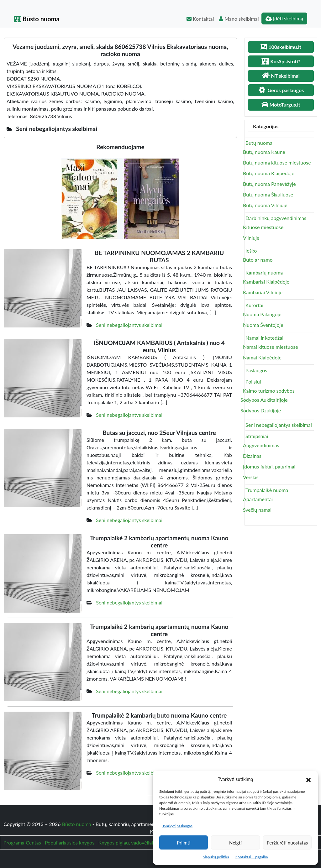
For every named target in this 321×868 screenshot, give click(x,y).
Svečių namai (257, 510)
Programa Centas (22, 842)
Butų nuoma (259, 143)
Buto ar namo (258, 260)
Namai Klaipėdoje (262, 357)
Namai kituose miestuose (271, 347)
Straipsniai (257, 436)
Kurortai (254, 305)
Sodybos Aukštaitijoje (264, 400)
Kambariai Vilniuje (263, 292)
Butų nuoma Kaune (264, 152)
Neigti (235, 843)
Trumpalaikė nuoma (267, 490)
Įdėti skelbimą (284, 18)
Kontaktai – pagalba (252, 857)
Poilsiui (253, 382)
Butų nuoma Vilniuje (265, 205)
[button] (308, 779)
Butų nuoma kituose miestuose (277, 162)
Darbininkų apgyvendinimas (276, 218)
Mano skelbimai (239, 19)
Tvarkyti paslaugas (177, 826)
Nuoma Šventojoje (263, 325)
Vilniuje (251, 238)
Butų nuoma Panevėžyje (269, 184)
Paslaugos (256, 370)
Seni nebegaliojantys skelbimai (129, 325)
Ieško (251, 251)
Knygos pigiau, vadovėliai (126, 842)
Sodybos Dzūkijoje (261, 410)
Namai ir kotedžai (264, 338)
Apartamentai (258, 499)
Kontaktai (200, 19)
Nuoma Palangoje (262, 314)
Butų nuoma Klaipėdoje (269, 173)
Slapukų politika (216, 857)
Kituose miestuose (263, 227)
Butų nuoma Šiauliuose (268, 194)
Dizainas (252, 456)
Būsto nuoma (37, 19)
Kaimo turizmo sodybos (269, 391)
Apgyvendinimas (261, 445)
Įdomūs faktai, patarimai (269, 466)
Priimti (184, 843)
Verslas (251, 477)
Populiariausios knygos (70, 842)
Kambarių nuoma (264, 272)
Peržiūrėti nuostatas (287, 843)
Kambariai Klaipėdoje (266, 282)
